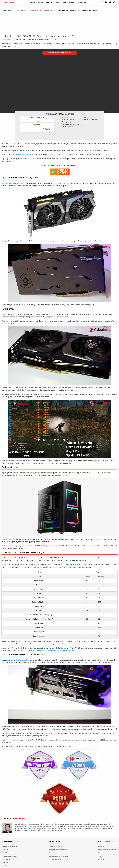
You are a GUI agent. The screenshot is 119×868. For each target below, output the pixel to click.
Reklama (6, 850)
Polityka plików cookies (10, 856)
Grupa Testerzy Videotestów (107, 850)
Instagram (101, 859)
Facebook (101, 847)
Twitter (100, 856)
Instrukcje (71, 2)
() (53, 39)
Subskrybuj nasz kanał (59, 53)
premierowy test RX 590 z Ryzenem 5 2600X (60, 567)
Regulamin (6, 859)
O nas (5, 866)
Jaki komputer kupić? (56, 859)
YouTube (101, 853)
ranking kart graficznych (16, 660)
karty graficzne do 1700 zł (21, 155)
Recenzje (49, 2)
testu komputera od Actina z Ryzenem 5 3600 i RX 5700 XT (55, 651)
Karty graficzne (50, 11)
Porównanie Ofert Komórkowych (59, 856)
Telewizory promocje (56, 847)
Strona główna (21, 11)
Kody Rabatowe (82, 2)
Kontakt (5, 863)
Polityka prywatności (9, 853)
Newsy (64, 2)
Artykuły (57, 2)
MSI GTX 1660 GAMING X (11, 183)
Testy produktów (35, 11)
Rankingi (33, 2)
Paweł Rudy (10, 39)
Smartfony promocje (56, 853)
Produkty (41, 2)
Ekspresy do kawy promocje (58, 850)
